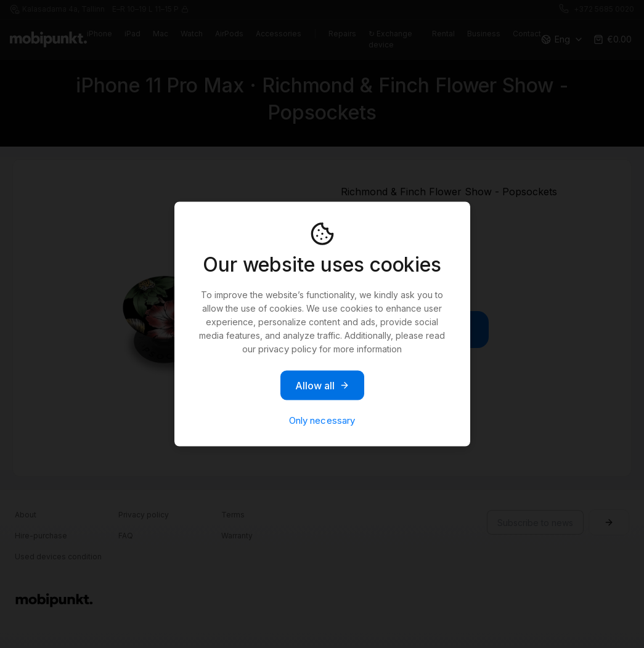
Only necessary (322, 420)
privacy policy (287, 349)
